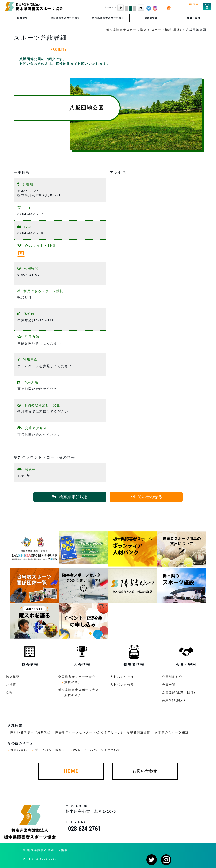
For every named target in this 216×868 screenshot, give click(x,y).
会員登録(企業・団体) (179, 692)
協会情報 (23, 18)
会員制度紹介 (172, 677)
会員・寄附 (194, 18)
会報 (9, 692)
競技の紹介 (73, 682)
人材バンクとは (122, 677)
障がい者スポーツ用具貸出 (31, 732)
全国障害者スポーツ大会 (65, 18)
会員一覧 (169, 684)
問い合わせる (146, 497)
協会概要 (13, 677)
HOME (71, 771)
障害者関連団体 (139, 732)
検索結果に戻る (70, 497)
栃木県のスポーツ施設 (172, 732)
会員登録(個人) (174, 700)
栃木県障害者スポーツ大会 (108, 18)
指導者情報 (151, 18)
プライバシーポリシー (52, 750)
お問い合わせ (20, 750)
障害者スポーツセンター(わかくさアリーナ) (89, 732)
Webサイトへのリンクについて (97, 750)
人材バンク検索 (122, 684)
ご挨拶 (11, 684)
